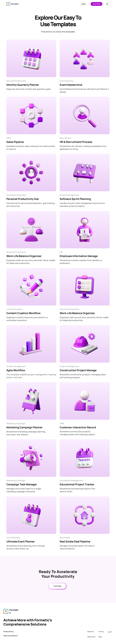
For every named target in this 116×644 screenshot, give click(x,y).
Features (90, 632)
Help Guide (91, 637)
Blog (100, 637)
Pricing (101, 632)
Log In (110, 632)
